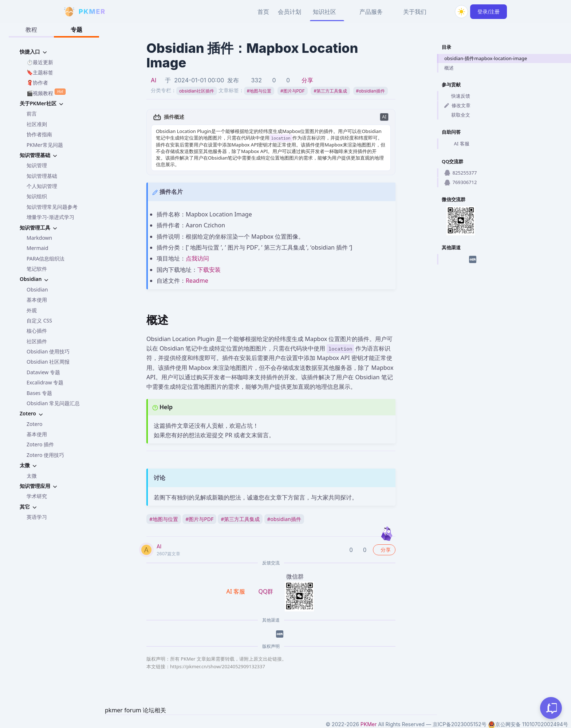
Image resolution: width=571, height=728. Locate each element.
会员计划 (290, 12)
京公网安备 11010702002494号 (528, 724)
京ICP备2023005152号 (460, 724)
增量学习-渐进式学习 (50, 217)
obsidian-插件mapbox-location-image (486, 58)
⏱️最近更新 (40, 62)
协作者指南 (39, 134)
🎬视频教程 (46, 92)
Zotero (34, 424)
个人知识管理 (42, 186)
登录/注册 (489, 11)
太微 (32, 476)
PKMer (369, 724)
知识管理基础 (42, 176)
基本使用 (37, 300)
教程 (31, 30)
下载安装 (209, 270)
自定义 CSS (39, 320)
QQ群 (266, 591)
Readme (197, 281)
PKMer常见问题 (45, 145)
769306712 (460, 182)
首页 (263, 12)
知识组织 (37, 196)
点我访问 (197, 258)
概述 (449, 68)
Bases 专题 (39, 393)
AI (153, 80)
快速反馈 (457, 96)
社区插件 (37, 341)
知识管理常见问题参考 (52, 207)
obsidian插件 (371, 91)
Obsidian (37, 289)
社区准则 (37, 124)
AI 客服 (457, 144)
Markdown (39, 238)
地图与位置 (259, 91)
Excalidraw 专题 (45, 382)
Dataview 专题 (43, 372)
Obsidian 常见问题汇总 (53, 403)
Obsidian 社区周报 (48, 362)
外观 (32, 310)
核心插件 (37, 331)
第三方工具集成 (330, 91)
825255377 (460, 173)
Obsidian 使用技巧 (48, 351)
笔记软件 (37, 269)
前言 (32, 113)
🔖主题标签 (40, 72)
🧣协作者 (37, 83)
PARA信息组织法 (46, 259)
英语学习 (37, 517)
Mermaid (38, 248)
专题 (76, 30)
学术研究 (37, 496)
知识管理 (37, 165)
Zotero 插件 (40, 444)
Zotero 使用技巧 (45, 455)
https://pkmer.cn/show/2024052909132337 (218, 666)
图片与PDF (293, 91)
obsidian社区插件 (197, 91)
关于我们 (415, 12)
